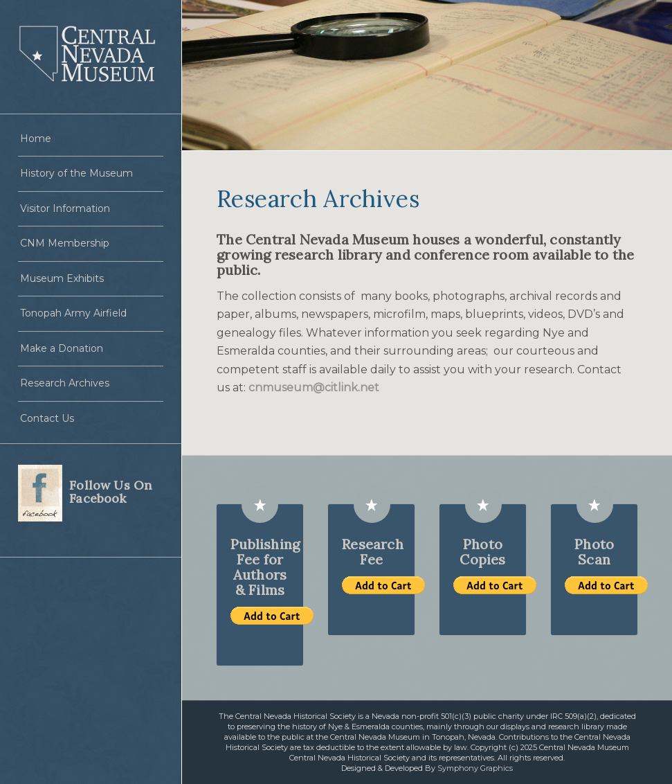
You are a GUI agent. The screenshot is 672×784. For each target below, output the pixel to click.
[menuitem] (91, 140)
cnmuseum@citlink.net (314, 387)
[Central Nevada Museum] (91, 57)
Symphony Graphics (475, 768)
